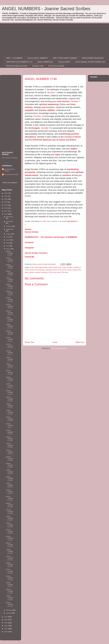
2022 (6, 202)
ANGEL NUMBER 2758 (9, 445)
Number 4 (38, 116)
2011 (6, 629)
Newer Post (30, 342)
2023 (6, 199)
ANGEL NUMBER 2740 (9, 565)
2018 (6, 208)
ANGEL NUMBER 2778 (9, 313)
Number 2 (52, 93)
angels (74, 149)
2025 (6, 193)
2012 (6, 626)
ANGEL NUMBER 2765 (9, 399)
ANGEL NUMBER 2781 (9, 293)
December (10, 217)
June (8, 240)
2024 (6, 196)
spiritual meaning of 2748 (44, 272)
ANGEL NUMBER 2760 (9, 432)
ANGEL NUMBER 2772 (9, 353)
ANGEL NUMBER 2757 (9, 452)
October (9, 226)
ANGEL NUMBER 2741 (9, 558)
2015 (6, 617)
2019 (6, 205)
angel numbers (67, 267)
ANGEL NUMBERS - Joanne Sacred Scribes (46, 9)
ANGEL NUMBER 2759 (9, 439)
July (8, 237)
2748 (32, 267)
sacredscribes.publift (11, 174)
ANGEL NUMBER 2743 (9, 545)
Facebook (29, 242)
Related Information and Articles (17, 66)
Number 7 (76, 101)
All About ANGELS (64, 62)
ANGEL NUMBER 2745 (9, 532)
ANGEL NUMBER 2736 (9, 591)
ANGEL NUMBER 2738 (9, 578)
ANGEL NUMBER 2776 (9, 326)
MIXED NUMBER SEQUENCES (93, 58)
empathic (29, 110)
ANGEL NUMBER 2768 (9, 379)
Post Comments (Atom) (59, 348)
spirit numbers (30, 272)
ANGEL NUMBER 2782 (9, 286)
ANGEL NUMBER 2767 (9, 386)
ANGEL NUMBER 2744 (9, 538)
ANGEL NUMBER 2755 (9, 465)
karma (78, 137)
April (8, 246)
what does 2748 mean (61, 272)
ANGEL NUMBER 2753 (9, 479)
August (9, 234)
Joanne (28, 229)
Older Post (80, 342)
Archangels (34, 128)
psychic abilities (47, 110)
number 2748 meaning (37, 270)
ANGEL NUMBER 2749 (9, 505)
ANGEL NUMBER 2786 (9, 260)
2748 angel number (41, 267)
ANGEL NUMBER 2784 (9, 273)
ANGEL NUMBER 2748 (9, 512)
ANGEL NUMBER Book (45, 62)
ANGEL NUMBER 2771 (9, 359)
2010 (6, 632)
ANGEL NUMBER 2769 (9, 372)
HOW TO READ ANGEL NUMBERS (65, 58)
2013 (6, 623)
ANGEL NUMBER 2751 (9, 492)
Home (55, 342)
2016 (6, 214)
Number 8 (46, 128)
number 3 (44, 221)
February (9, 610)
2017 (6, 211)
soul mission (63, 101)
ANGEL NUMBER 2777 (9, 319)
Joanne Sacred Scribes (9, 170)
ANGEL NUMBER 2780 (9, 300)
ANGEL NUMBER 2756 (9, 459)
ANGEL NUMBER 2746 (9, 525)
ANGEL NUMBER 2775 (9, 333)
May (8, 243)
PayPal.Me (29, 257)
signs (58, 155)
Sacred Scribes (32, 232)
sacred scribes (67, 270)
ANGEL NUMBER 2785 (9, 266)
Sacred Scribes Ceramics (36, 253)
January (9, 613)
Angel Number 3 (72, 221)
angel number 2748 (55, 267)
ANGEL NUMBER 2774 (9, 339)
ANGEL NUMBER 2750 (9, 498)
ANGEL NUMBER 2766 (9, 392)
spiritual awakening (49, 104)
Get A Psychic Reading (56, 66)
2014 (6, 620)
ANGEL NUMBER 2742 (9, 551)
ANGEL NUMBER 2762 (9, 419)
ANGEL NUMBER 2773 (9, 346)
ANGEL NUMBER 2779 (9, 306)
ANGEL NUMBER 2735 (9, 598)
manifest (67, 175)
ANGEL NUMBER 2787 (9, 253)
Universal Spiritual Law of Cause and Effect (54, 140)
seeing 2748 (77, 270)
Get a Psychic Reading (10, 158)
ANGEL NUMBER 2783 (9, 280)
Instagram (29, 248)
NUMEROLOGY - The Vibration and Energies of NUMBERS (51, 237)
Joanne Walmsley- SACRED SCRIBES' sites (90, 62)
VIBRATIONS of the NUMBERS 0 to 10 (19, 62)
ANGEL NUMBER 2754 (9, 472)
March (9, 249)
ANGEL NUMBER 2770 (9, 366)
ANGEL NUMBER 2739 (9, 571)
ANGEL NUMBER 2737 (9, 585)
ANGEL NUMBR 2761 (9, 426)
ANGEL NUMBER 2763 (9, 412)
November (10, 221)
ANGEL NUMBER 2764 (9, 406)
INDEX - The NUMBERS (14, 58)
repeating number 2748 (53, 270)
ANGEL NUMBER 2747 (9, 518)
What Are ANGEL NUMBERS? (38, 58)
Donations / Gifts (38, 66)
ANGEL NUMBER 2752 (9, 485)
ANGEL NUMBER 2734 (9, 604)
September (10, 229)
